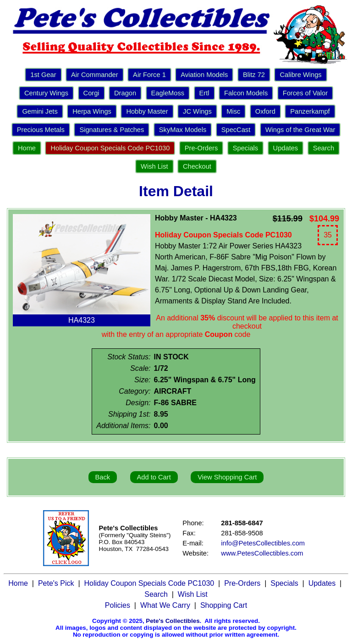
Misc (233, 111)
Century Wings (46, 93)
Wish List (154, 166)
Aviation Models (204, 75)
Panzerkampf (310, 111)
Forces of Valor (305, 93)
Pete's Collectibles (173, 621)
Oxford (265, 111)
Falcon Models (246, 93)
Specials (245, 148)
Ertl (204, 93)
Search (324, 148)
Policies (118, 605)
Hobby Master (147, 111)
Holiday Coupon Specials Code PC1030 (110, 148)
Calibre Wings (300, 75)
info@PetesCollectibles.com (263, 543)
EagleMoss (168, 93)
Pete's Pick (56, 583)
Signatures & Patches (112, 130)
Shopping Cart (224, 605)
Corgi (91, 93)
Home (27, 148)
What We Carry (165, 605)
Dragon (125, 93)
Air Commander (95, 75)
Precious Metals (41, 130)
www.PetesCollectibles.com (262, 553)
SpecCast (236, 130)
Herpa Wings (92, 111)
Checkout (197, 166)
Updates (286, 148)
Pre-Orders (201, 148)
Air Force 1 (149, 75)
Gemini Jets (40, 111)
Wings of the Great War (300, 130)
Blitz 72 (254, 75)
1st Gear (43, 75)
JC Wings (197, 111)
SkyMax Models (183, 130)
